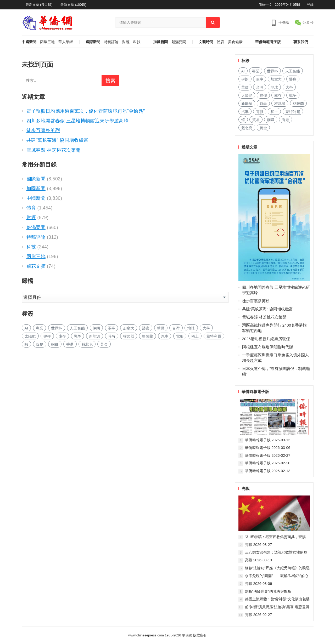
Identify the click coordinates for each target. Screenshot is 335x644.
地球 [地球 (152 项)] (191, 328)
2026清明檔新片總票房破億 (266, 339)
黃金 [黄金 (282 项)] (104, 344)
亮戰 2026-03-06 (259, 584)
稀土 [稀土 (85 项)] (195, 336)
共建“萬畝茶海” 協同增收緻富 (58, 140)
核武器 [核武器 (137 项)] (129, 336)
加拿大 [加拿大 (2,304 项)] (129, 328)
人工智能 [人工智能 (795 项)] (77, 328)
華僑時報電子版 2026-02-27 (268, 455)
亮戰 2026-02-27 (259, 615)
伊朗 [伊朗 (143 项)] (96, 328)
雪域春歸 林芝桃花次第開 (54, 150)
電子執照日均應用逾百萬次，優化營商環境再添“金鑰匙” (86, 111)
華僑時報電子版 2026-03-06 (268, 448)
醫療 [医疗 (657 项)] (146, 328)
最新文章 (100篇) (73, 5)
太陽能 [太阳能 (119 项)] (30, 336)
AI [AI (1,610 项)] (26, 328)
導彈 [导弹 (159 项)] (47, 336)
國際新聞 (93, 42)
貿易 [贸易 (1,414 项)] (40, 344)
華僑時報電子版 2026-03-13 (268, 440)
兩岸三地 (47, 42)
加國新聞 (160, 42)
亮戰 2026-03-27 (259, 545)
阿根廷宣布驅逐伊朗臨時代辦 (268, 347)
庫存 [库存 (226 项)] (62, 336)
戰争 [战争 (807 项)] (78, 336)
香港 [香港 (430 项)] (70, 344)
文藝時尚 (206, 42)
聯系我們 (301, 42)
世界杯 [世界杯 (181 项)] (57, 328)
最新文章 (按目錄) (39, 5)
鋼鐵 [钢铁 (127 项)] (55, 344)
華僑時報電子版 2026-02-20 (268, 463)
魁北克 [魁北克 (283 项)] (87, 344)
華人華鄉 (66, 42)
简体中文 (265, 5)
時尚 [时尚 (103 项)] (112, 336)
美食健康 (235, 42)
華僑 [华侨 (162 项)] (161, 328)
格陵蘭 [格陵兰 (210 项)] (147, 336)
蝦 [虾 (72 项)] (26, 344)
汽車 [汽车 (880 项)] (165, 336)
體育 (221, 42)
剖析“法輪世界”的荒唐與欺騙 (268, 591)
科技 (137, 42)
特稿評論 (111, 42)
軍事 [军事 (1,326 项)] (112, 328)
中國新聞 (29, 42)
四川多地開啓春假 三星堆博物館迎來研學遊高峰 (78, 121)
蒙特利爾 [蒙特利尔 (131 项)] (214, 336)
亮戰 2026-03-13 (259, 560)
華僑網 (187, 635)
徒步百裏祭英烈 (43, 130)
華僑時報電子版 (268, 42)
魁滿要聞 (179, 42)
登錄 (310, 5)
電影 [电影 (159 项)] (180, 336)
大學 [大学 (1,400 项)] (206, 328)
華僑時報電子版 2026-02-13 (268, 471)
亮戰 (245, 489)
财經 (126, 42)
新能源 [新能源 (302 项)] (95, 336)
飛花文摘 (36, 266)
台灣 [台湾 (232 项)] (176, 328)
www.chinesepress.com (146, 635)
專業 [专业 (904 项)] (40, 328)
